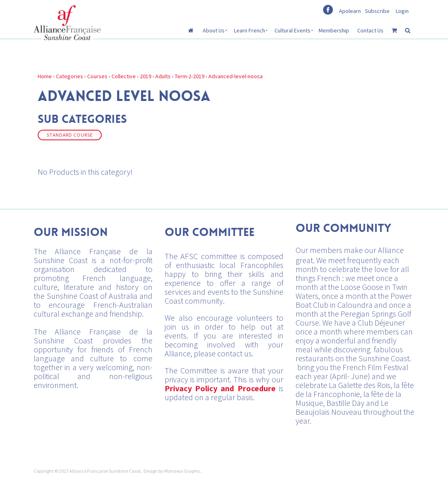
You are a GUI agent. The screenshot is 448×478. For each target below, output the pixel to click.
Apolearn (350, 11)
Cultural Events (293, 30)
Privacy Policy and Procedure (220, 388)
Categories (70, 76)
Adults (163, 76)
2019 (146, 76)
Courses (97, 76)
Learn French (250, 30)
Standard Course (70, 135)
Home (45, 76)
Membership (334, 30)
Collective (124, 76)
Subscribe (377, 11)
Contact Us (370, 30)
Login (402, 11)
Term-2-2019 (190, 76)
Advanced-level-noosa (236, 76)
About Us (214, 30)
